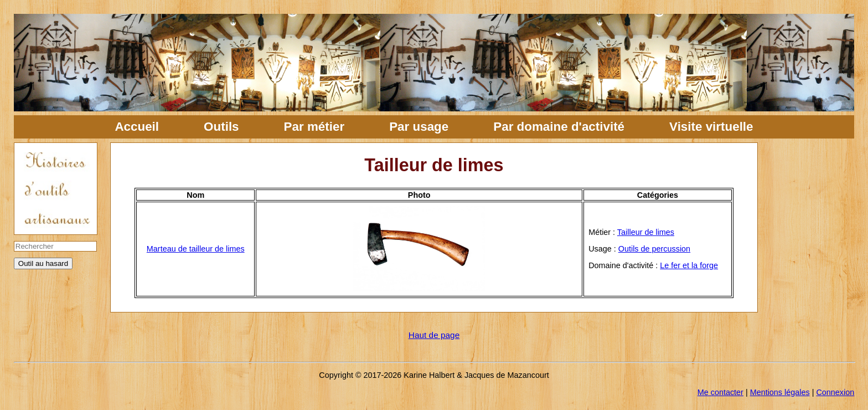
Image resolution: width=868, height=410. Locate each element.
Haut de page (434, 335)
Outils (221, 127)
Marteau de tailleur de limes (196, 249)
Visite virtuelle (711, 127)
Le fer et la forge (689, 265)
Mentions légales (780, 392)
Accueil (137, 127)
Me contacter (720, 392)
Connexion (835, 392)
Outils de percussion (654, 249)
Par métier (314, 127)
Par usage (419, 127)
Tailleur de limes (646, 232)
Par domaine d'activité (559, 127)
